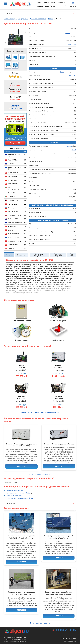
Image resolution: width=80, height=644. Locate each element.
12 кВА (69, 45)
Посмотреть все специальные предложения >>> (40, 412)
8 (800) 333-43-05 (66, 630)
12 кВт (74, 45)
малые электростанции (15, 490)
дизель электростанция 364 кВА (18, 495)
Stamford (69, 146)
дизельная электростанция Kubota (19, 493)
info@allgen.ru (70, 641)
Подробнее (21, 466)
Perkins (62, 72)
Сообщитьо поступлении (15, 107)
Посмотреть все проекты (40, 623)
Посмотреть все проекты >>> (40, 474)
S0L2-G (74, 150)
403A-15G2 (73, 76)
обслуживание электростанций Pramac (21, 498)
